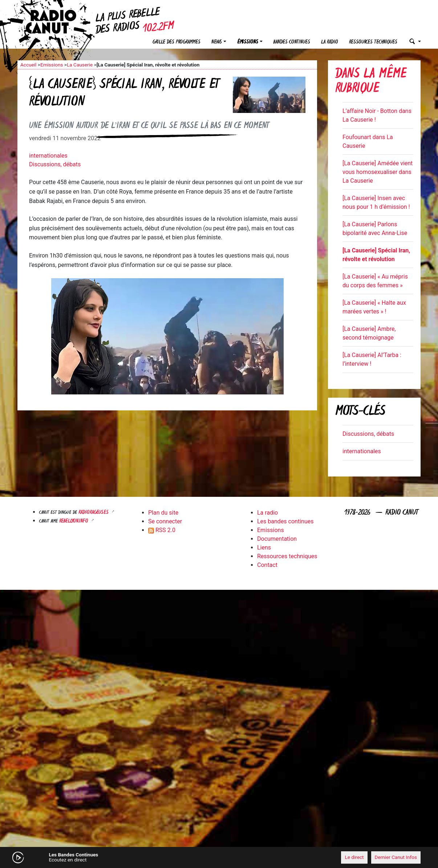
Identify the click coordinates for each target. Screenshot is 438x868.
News (217, 42)
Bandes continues (292, 42)
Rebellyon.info (74, 521)
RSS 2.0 (162, 530)
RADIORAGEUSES (94, 513)
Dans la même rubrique (371, 82)
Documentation (277, 539)
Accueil (28, 65)
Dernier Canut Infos (396, 857)
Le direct (354, 857)
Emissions (52, 65)
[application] (219, 857)
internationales (48, 156)
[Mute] (130, 857)
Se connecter (165, 521)
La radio (330, 42)
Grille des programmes (177, 42)
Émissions (248, 42)
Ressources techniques (373, 42)
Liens (264, 547)
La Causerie (80, 65)
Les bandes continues (285, 521)
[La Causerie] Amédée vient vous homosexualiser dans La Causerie (378, 172)
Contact (267, 565)
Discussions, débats (55, 164)
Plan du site (163, 513)
